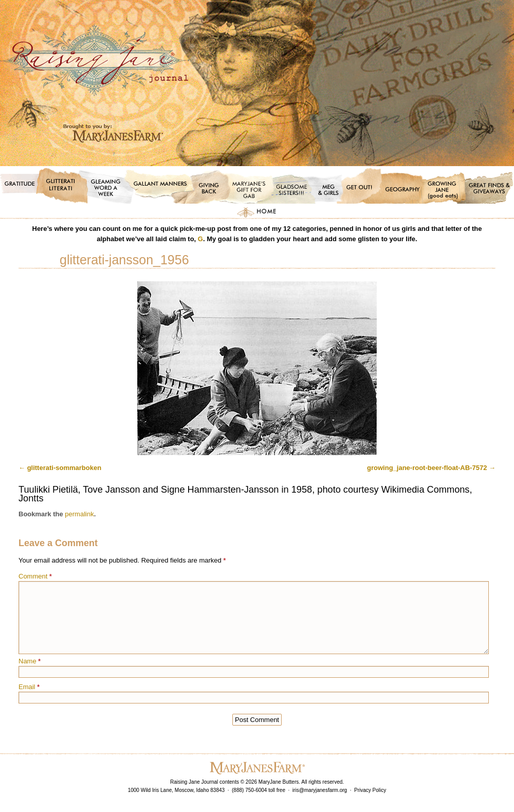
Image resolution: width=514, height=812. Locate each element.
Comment (35, 576)
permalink (79, 514)
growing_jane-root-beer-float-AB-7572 (427, 468)
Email (29, 687)
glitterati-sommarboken (64, 468)
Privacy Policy (370, 790)
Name (30, 661)
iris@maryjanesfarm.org (320, 790)
